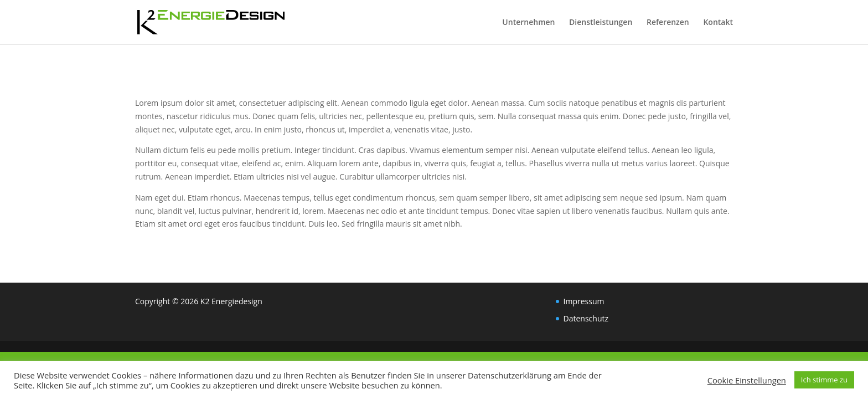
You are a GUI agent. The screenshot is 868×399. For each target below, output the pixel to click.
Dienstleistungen (601, 23)
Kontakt (718, 23)
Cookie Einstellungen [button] (747, 380)
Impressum (584, 301)
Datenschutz (586, 318)
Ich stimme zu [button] (824, 380)
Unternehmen (528, 23)
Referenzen (668, 23)
